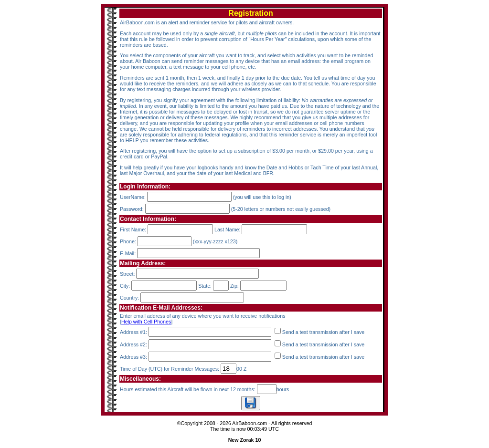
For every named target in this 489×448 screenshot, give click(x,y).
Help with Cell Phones (146, 322)
